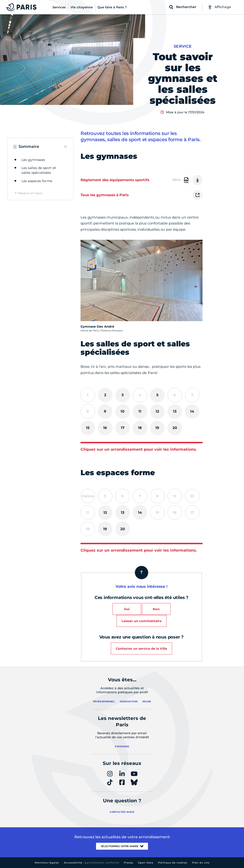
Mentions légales (47, 863)
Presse (129, 863)
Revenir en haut (30, 193)
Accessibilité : (91, 863)
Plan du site (201, 863)
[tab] (105, 395)
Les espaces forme (37, 181)
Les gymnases (33, 160)
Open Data (146, 863)
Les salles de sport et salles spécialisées (39, 170)
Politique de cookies (173, 863)
